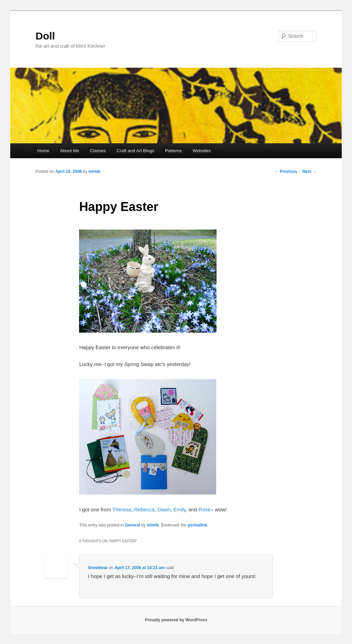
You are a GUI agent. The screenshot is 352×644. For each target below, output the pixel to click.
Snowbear (98, 568)
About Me (70, 151)
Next (309, 171)
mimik (94, 171)
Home (43, 151)
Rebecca (144, 509)
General (133, 525)
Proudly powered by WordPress (176, 620)
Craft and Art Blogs (136, 151)
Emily (179, 509)
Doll (45, 36)
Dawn (164, 509)
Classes (98, 151)
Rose (205, 509)
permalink (197, 525)
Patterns (173, 151)
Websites (202, 151)
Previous (286, 171)
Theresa (122, 509)
